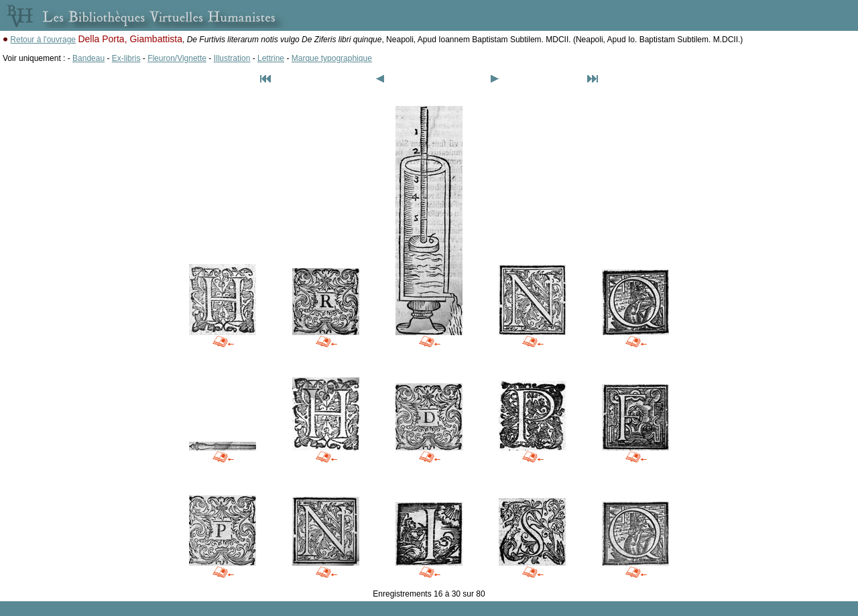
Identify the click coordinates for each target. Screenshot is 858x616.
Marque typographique (332, 58)
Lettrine (271, 58)
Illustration (232, 58)
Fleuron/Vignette (177, 58)
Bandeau (88, 58)
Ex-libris (126, 58)
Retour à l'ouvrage (43, 40)
